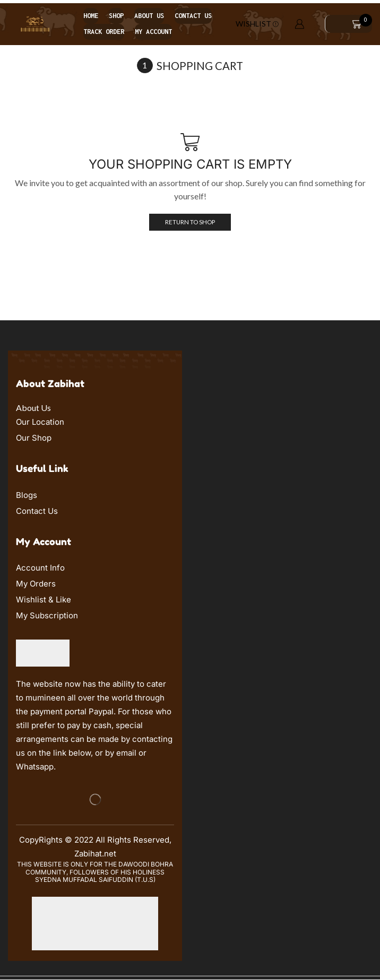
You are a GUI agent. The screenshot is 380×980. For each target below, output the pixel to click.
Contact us (193, 16)
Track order (104, 32)
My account (153, 32)
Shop (116, 16)
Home (91, 16)
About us (149, 16)
